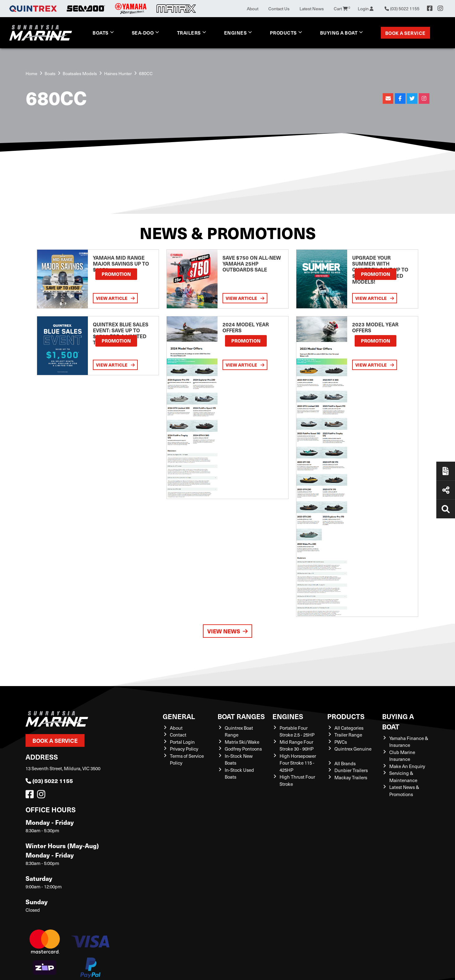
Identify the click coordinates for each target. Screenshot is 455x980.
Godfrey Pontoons (243, 749)
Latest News (312, 9)
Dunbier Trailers (351, 770)
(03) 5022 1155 (49, 781)
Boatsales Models (80, 73)
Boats (101, 33)
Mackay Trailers (351, 777)
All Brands (345, 763)
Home (31, 73)
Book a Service (405, 33)
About (253, 9)
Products (283, 33)
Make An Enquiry (407, 766)
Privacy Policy (184, 749)
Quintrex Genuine (353, 749)
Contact (178, 735)
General (179, 716)
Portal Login (182, 742)
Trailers (189, 33)
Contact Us (279, 9)
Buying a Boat (339, 33)
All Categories (349, 728)
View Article (115, 298)
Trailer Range (348, 735)
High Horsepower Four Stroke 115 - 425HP (298, 763)
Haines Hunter (118, 73)
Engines (235, 33)
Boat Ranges (241, 716)
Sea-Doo (143, 33)
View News (228, 631)
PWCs (341, 742)
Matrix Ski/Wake (242, 742)
